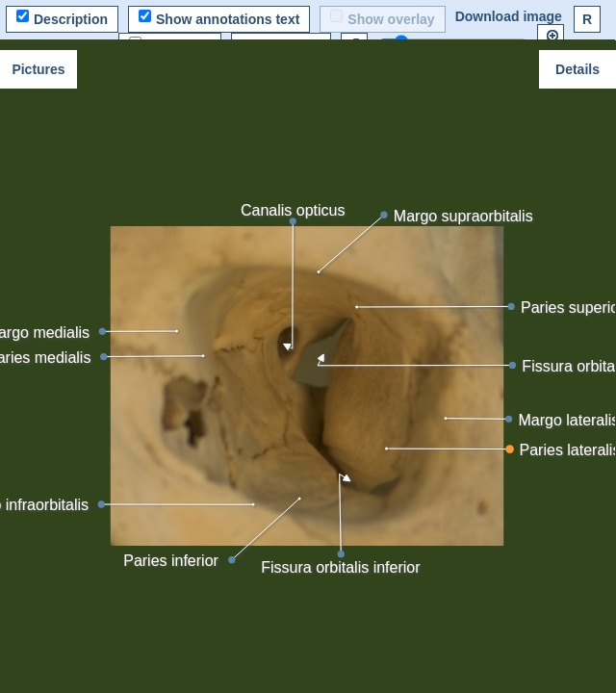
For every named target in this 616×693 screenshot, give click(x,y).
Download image (509, 16)
